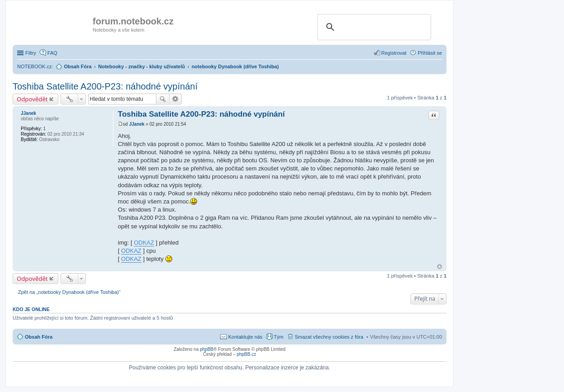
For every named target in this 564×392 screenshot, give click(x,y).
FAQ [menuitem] (52, 53)
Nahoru (439, 267)
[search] (373, 27)
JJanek (28, 113)
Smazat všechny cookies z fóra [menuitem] (329, 337)
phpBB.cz (247, 354)
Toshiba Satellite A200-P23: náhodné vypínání (105, 86)
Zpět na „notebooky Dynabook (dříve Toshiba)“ (69, 292)
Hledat (163, 99)
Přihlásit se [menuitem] (430, 53)
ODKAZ (144, 243)
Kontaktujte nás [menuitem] (245, 337)
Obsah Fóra (39, 337)
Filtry (31, 53)
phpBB (207, 349)
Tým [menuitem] (279, 337)
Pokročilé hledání (176, 99)
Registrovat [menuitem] (394, 53)
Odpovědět (32, 99)
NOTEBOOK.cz (34, 66)
